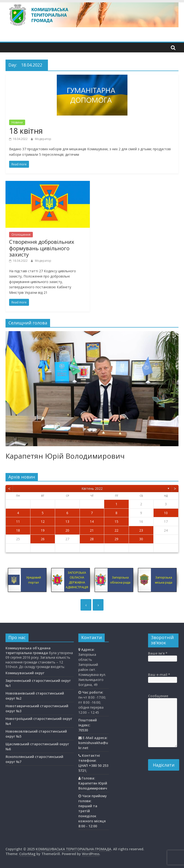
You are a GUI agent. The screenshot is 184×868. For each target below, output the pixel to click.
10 (166, 513)
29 (116, 539)
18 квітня (26, 131)
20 (67, 530)
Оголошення (21, 235)
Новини (17, 122)
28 (92, 539)
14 (92, 521)
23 (141, 530)
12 (43, 521)
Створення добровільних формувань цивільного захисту (42, 248)
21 (92, 530)
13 (67, 521)
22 (116, 530)
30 (141, 539)
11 (18, 521)
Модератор (43, 139)
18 (18, 530)
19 (43, 530)
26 (43, 539)
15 (116, 521)
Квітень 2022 (92, 488)
